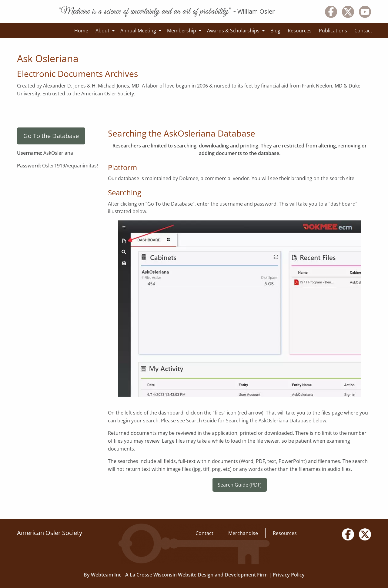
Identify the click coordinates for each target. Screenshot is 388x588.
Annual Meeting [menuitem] (138, 31)
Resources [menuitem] (300, 31)
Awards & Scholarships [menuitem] (233, 31)
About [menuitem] (102, 31)
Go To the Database (51, 136)
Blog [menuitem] (275, 31)
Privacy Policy (289, 575)
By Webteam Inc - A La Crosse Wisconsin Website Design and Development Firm (176, 575)
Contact (204, 533)
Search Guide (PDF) (240, 485)
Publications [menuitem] (333, 31)
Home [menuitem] (81, 31)
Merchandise (243, 533)
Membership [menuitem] (182, 31)
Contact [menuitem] (363, 31)
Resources (285, 533)
